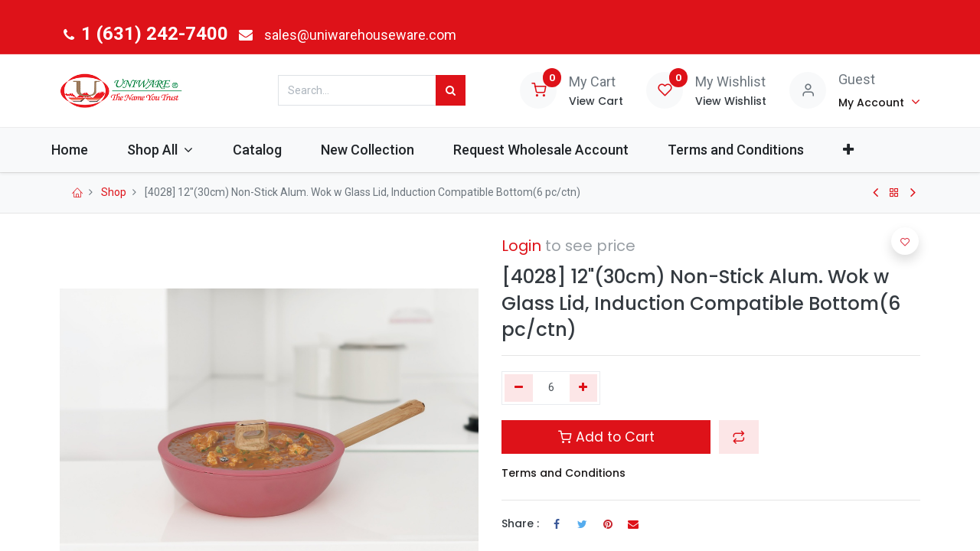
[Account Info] (879, 102)
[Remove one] (519, 388)
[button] (877, 150)
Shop (114, 192)
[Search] (451, 90)
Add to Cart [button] (606, 437)
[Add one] (584, 388)
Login (521, 246)
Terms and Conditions (563, 473)
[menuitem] (98, 150)
